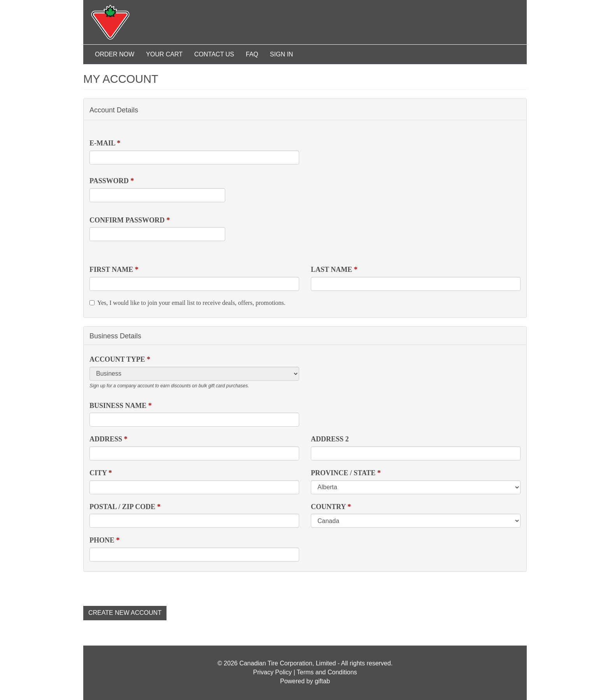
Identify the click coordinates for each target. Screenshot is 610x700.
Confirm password (130, 220)
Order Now (115, 54)
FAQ (252, 54)
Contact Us (214, 54)
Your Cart (164, 54)
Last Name (334, 269)
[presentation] (142, 587)
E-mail (105, 143)
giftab (322, 681)
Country (331, 507)
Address (109, 439)
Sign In (282, 54)
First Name (114, 269)
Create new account (125, 613)
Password (112, 181)
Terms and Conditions (327, 672)
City (101, 473)
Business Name (121, 406)
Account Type (120, 359)
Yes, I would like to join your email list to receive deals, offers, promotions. (188, 303)
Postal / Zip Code (125, 507)
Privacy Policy (272, 672)
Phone (105, 540)
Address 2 (330, 439)
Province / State (346, 473)
